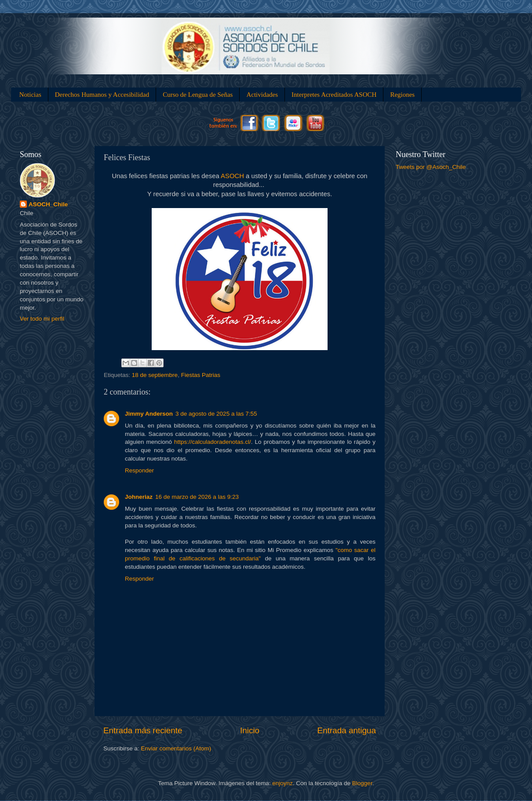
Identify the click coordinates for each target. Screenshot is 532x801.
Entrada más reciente (143, 730)
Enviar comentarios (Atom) (176, 748)
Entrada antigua (347, 730)
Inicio (250, 730)
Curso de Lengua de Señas (198, 95)
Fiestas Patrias (201, 375)
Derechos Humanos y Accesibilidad (102, 95)
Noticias (30, 95)
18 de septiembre (155, 375)
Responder (139, 470)
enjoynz (282, 783)
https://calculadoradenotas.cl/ (213, 442)
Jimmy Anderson (149, 414)
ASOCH (232, 176)
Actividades (262, 95)
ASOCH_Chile (48, 204)
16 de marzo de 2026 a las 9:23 (197, 497)
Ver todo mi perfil (42, 319)
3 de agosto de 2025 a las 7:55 (216, 414)
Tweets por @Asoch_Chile (431, 167)
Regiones (402, 95)
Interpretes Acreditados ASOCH (334, 95)
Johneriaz (139, 497)
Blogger (362, 783)
